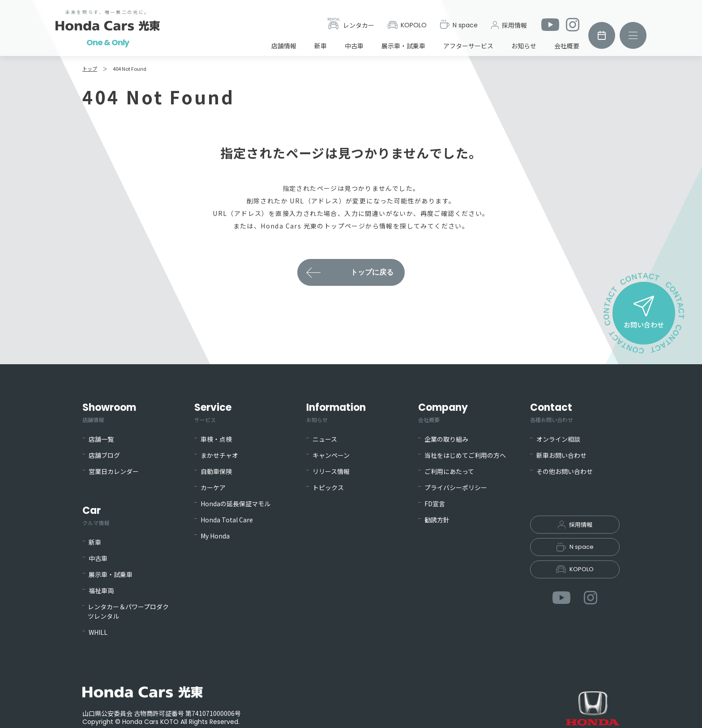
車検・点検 (216, 439)
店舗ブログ (104, 455)
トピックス (328, 487)
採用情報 (509, 25)
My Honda (215, 536)
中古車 (354, 46)
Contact (552, 412)
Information (336, 412)
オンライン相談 (558, 439)
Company (443, 412)
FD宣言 (435, 504)
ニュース (325, 439)
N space (459, 25)
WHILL (98, 632)
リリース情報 (331, 471)
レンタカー (351, 24)
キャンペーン (331, 455)
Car (96, 515)
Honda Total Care (227, 520)
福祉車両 (101, 590)
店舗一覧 (101, 439)
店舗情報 (284, 46)
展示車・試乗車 (403, 46)
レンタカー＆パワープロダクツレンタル (128, 611)
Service (213, 412)
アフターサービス (468, 46)
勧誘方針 (437, 520)
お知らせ (524, 46)
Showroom (109, 412)
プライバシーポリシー (456, 487)
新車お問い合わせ (561, 455)
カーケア (213, 487)
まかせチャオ (219, 455)
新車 (321, 46)
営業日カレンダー (114, 471)
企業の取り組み (446, 439)
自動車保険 (216, 471)
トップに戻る (372, 272)
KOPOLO (407, 25)
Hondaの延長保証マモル (235, 504)
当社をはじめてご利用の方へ (465, 455)
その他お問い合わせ (565, 471)
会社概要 (567, 46)
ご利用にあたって (449, 471)
